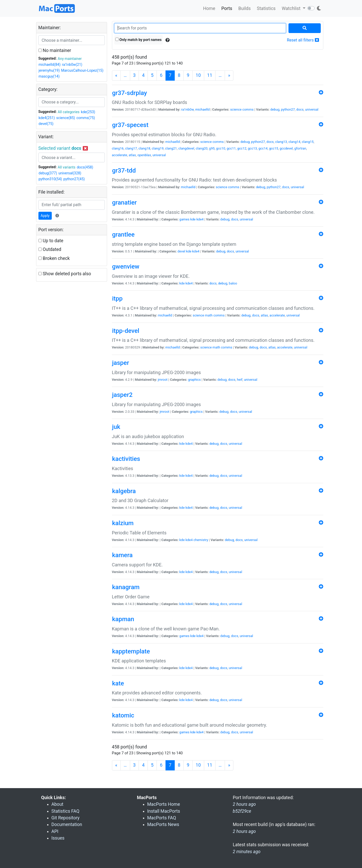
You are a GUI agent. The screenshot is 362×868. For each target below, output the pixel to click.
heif (240, 380)
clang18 (144, 148)
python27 (288, 109)
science (236, 109)
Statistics (266, 8)
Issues (58, 838)
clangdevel (186, 148)
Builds (244, 8)
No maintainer (55, 50)
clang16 (118, 148)
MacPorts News (163, 824)
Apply (45, 216)
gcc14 (263, 148)
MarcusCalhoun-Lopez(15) (82, 70)
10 (198, 75)
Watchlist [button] (292, 8)
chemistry (201, 540)
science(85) (65, 118)
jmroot (163, 380)
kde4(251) (47, 118)
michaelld (202, 109)
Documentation (67, 824)
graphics (194, 380)
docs (300, 109)
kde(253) (88, 112)
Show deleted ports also (65, 274)
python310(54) (50, 179)
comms (248, 109)
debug (275, 109)
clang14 (294, 142)
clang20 (202, 148)
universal (312, 109)
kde (193, 219)
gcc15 (274, 148)
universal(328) (70, 173)
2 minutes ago (247, 852)
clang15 (308, 142)
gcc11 (231, 148)
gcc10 (221, 148)
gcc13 (253, 148)
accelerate (120, 155)
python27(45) (74, 179)
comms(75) (86, 118)
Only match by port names (138, 40)
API (55, 831)
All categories (69, 112)
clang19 (158, 148)
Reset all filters (303, 40)
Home (209, 8)
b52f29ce (242, 811)
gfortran (300, 148)
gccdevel (286, 148)
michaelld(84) (50, 65)
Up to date (51, 241)
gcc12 (242, 148)
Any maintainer (70, 59)
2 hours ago (244, 831)
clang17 (131, 148)
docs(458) (85, 167)
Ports (227, 8)
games (184, 219)
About (58, 804)
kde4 (200, 219)
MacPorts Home (164, 804)
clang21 (171, 148)
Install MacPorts (164, 811)
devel (181, 251)
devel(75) (46, 124)
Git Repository (66, 818)
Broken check (54, 258)
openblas (144, 155)
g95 (212, 148)
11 (210, 75)
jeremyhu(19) (49, 70)
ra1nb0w (187, 109)
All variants (66, 167)
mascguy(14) (49, 76)
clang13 (281, 142)
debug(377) (48, 173)
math (209, 315)
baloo (233, 283)
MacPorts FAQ (162, 818)
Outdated (50, 249)
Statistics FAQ (65, 811)
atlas (132, 155)
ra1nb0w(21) (72, 65)
